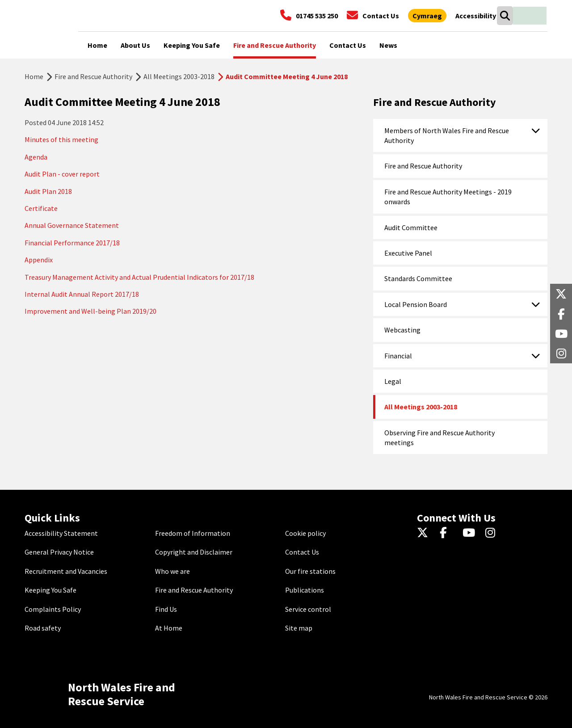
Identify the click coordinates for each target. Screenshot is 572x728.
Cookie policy (305, 533)
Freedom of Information (193, 533)
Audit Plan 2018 (48, 191)
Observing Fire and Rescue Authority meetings (440, 438)
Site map (299, 628)
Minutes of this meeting (61, 139)
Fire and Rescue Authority (93, 76)
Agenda (36, 157)
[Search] (505, 16)
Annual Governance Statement (72, 225)
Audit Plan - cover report (62, 174)
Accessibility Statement (61, 533)
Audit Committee (411, 227)
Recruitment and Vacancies (66, 571)
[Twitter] (425, 533)
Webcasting (402, 330)
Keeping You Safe (50, 590)
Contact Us (302, 552)
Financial (398, 356)
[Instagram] (493, 533)
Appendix (39, 260)
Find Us (166, 609)
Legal (393, 381)
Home (34, 76)
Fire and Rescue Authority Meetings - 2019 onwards (448, 197)
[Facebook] (448, 533)
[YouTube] (470, 533)
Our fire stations (310, 571)
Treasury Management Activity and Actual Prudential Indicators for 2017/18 (139, 277)
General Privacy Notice (59, 552)
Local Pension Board (416, 304)
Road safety (43, 628)
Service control (308, 609)
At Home (169, 628)
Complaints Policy (53, 609)
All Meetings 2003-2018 (179, 76)
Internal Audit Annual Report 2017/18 (82, 294)
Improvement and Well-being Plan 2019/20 (90, 311)
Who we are (172, 571)
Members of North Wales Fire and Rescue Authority (447, 135)
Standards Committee (418, 278)
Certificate (41, 208)
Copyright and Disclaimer (194, 552)
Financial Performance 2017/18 (72, 243)
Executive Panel (408, 253)
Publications (305, 590)
